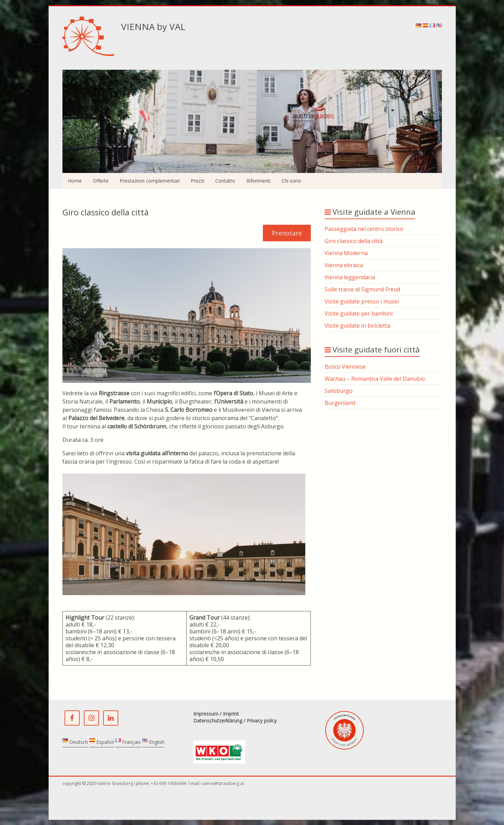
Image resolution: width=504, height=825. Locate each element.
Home (75, 181)
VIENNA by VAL (153, 27)
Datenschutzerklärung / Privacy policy (235, 721)
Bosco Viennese (345, 367)
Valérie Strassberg (116, 783)
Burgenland (340, 403)
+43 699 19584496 (169, 783)
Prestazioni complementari (150, 181)
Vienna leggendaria (350, 277)
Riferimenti (258, 181)
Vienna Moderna (346, 253)
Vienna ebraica (344, 265)
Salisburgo (339, 391)
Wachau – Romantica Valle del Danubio (375, 379)
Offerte (101, 181)
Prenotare (287, 233)
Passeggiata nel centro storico (364, 229)
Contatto (225, 181)
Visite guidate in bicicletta (357, 326)
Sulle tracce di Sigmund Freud (362, 289)
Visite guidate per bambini (359, 313)
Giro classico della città (354, 241)
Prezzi (197, 181)
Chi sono (291, 181)
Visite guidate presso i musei (362, 301)
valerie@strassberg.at (223, 783)
